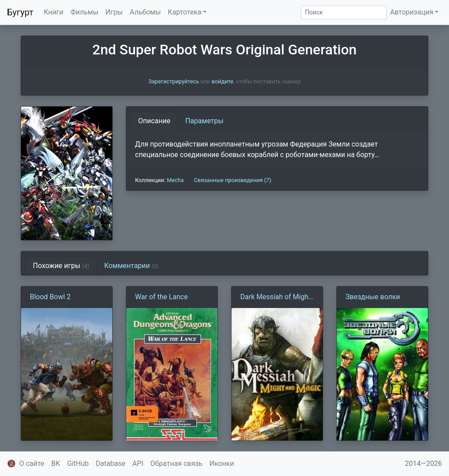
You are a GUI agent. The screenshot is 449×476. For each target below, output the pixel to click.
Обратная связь (176, 463)
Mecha (175, 180)
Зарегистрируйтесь (174, 81)
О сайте (32, 463)
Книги (54, 12)
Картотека (185, 12)
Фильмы (85, 12)
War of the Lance (161, 297)
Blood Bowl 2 (50, 297)
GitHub (78, 463)
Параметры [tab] (205, 121)
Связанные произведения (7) (232, 180)
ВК (56, 463)
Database (110, 463)
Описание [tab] (154, 121)
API (138, 463)
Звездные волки (373, 297)
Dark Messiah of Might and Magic (276, 297)
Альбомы (145, 12)
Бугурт (20, 12)
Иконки (222, 463)
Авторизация (412, 12)
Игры (114, 12)
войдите (222, 81)
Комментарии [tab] (131, 266)
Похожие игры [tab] (61, 266)
